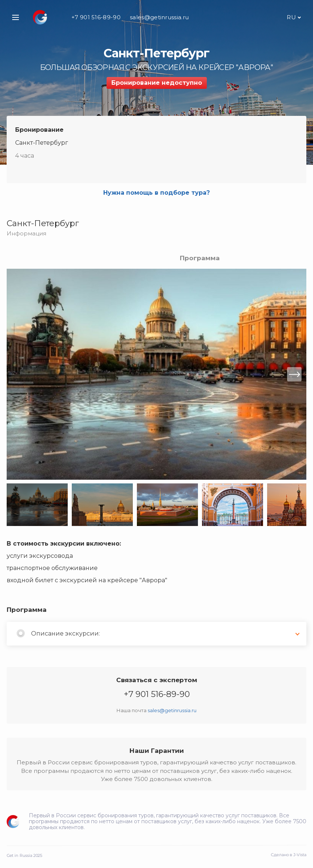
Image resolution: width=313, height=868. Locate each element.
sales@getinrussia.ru (159, 17)
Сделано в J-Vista (289, 855)
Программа (200, 258)
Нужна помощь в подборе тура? (156, 193)
